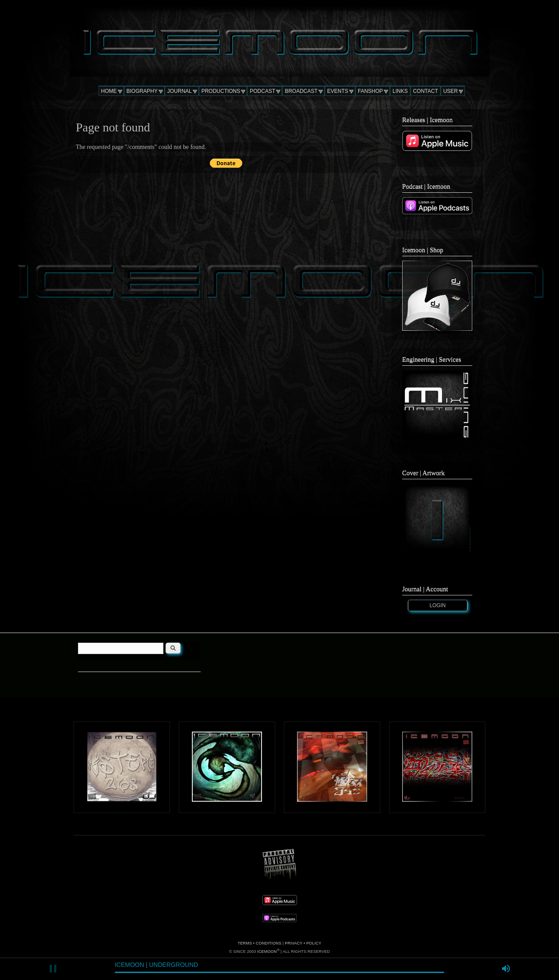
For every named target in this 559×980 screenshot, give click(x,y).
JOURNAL (180, 91)
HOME (109, 91)
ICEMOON (267, 952)
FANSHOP (370, 91)
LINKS (400, 91)
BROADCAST (301, 91)
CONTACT (426, 91)
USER (451, 91)
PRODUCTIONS (221, 91)
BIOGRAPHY (142, 91)
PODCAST (262, 91)
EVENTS (338, 91)
